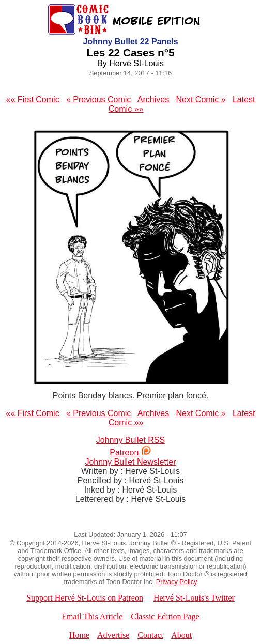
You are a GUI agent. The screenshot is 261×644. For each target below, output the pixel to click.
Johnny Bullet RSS (130, 440)
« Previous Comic (98, 99)
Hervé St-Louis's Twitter (194, 598)
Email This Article (92, 616)
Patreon (130, 453)
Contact (150, 635)
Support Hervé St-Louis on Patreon (85, 598)
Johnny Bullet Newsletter (130, 462)
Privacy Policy (177, 582)
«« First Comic (33, 99)
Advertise (113, 635)
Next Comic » (201, 99)
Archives (153, 99)
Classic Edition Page (165, 616)
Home (79, 635)
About (181, 635)
